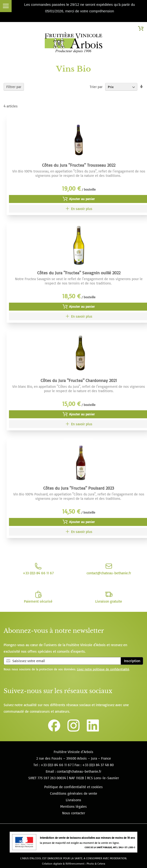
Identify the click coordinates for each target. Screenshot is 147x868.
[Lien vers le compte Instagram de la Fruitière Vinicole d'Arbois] (73, 730)
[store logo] (73, 44)
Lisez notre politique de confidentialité (103, 669)
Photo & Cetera (96, 864)
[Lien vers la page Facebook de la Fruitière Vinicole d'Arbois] (54, 730)
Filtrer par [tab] (14, 87)
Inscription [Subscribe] (132, 661)
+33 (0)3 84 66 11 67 (56, 765)
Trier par (96, 87)
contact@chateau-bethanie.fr (79, 771)
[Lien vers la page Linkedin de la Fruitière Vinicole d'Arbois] (93, 730)
